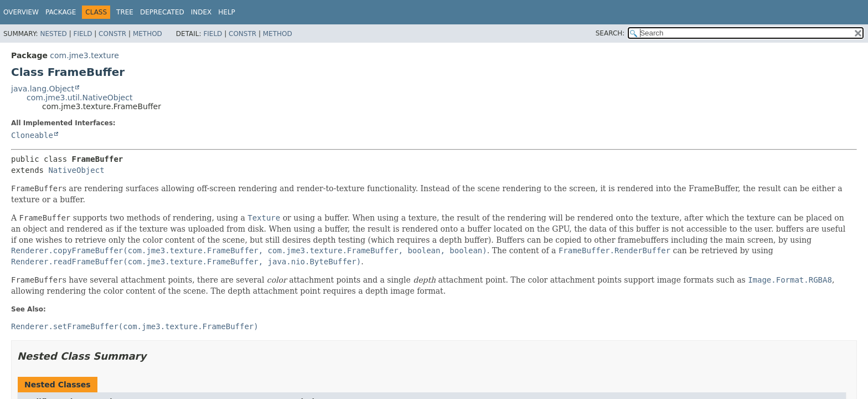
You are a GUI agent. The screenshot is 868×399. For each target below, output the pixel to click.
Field (82, 34)
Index (201, 12)
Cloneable (32, 135)
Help (227, 12)
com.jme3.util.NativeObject (79, 98)
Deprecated (162, 12)
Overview (21, 12)
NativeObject (76, 170)
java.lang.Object (43, 89)
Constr (112, 34)
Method (148, 34)
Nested (53, 34)
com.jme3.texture (84, 55)
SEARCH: (610, 33)
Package (61, 12)
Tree (125, 12)
